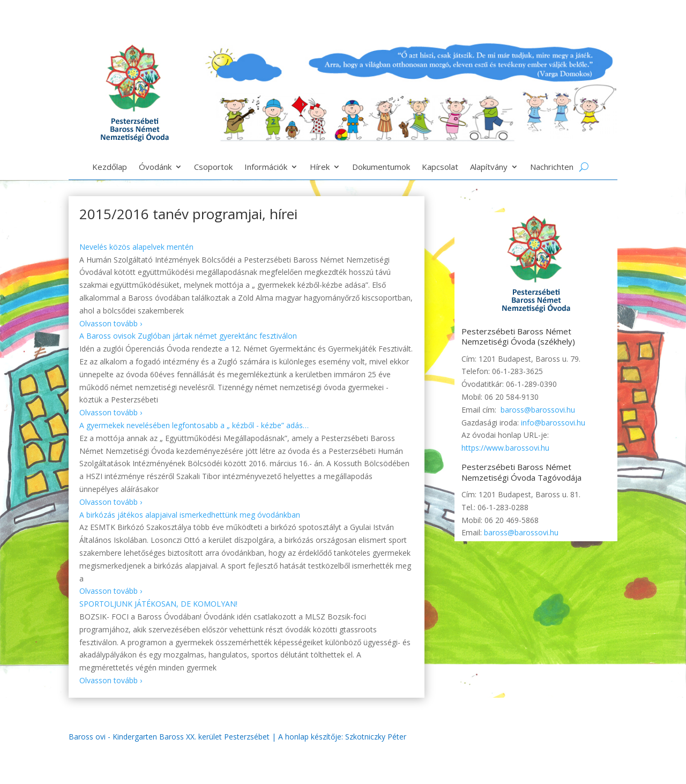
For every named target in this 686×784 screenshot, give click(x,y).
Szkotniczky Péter (376, 737)
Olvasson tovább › (111, 323)
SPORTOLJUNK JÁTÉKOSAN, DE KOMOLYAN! (158, 604)
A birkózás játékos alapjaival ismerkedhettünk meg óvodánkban (190, 515)
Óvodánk (155, 167)
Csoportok (213, 167)
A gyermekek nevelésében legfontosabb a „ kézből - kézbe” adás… (194, 425)
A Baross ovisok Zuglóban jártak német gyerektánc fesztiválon (188, 336)
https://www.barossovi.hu (505, 448)
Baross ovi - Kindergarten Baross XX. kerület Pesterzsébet (169, 737)
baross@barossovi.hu (538, 410)
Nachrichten (552, 167)
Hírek (320, 167)
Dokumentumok (381, 167)
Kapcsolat (440, 167)
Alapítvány (489, 167)
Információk (266, 167)
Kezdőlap (110, 167)
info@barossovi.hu (553, 423)
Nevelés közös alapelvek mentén (136, 247)
